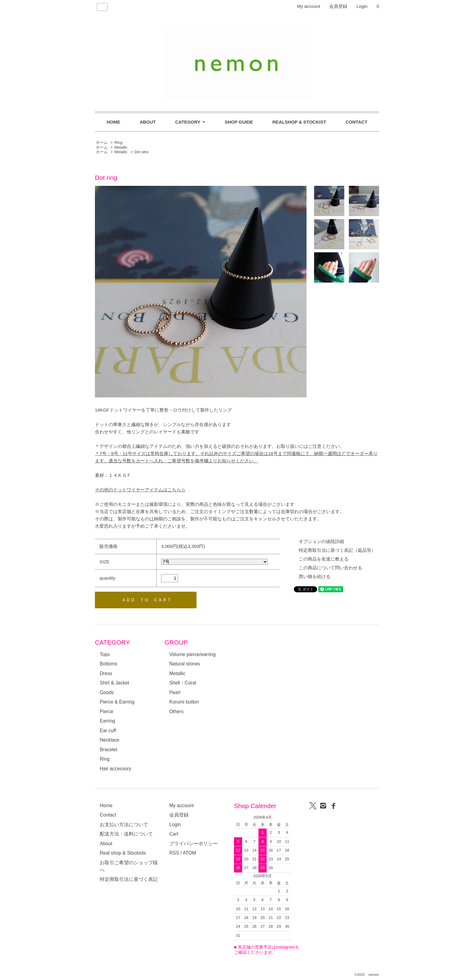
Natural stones (185, 664)
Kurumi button (184, 702)
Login (362, 6)
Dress (106, 673)
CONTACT (356, 122)
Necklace (110, 740)
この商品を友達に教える (324, 559)
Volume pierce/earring (192, 654)
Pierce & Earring (117, 702)
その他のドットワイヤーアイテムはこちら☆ (140, 490)
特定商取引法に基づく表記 (129, 879)
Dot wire (142, 152)
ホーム (102, 143)
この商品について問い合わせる (330, 568)
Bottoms (109, 664)
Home (106, 805)
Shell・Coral (183, 683)
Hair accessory (115, 769)
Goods (107, 692)
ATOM (190, 853)
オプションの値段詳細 (321, 541)
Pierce (107, 712)
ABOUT (148, 122)
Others (176, 712)
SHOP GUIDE (239, 122)
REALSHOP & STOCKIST (299, 122)
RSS (174, 853)
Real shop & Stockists (123, 853)
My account (308, 6)
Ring (118, 143)
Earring (107, 721)
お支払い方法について (124, 825)
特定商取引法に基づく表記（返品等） (337, 550)
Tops (105, 654)
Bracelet (109, 750)
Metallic (121, 147)
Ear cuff (108, 731)
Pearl (175, 692)
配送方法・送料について (126, 834)
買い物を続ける (315, 576)
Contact (108, 815)
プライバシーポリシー (193, 844)
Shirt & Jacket (114, 683)
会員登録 (338, 6)
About (106, 844)
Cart (174, 834)
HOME (114, 122)
